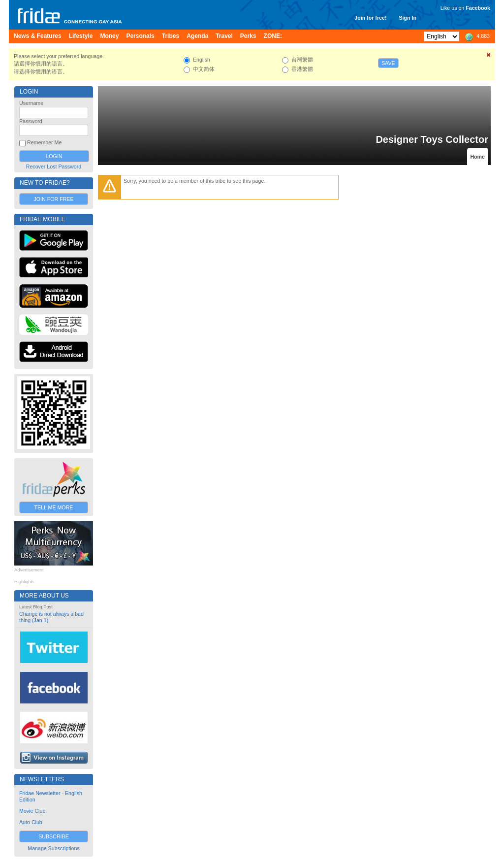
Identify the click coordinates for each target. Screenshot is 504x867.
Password (31, 121)
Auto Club (31, 822)
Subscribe (54, 836)
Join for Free (53, 199)
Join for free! (370, 18)
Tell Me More (54, 507)
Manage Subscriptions (53, 848)
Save (388, 63)
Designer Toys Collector (432, 139)
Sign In (408, 18)
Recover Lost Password (54, 167)
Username (31, 103)
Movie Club (32, 811)
